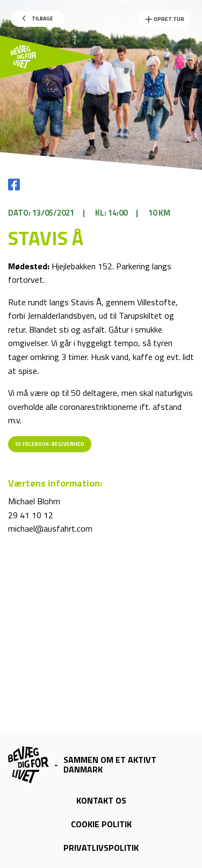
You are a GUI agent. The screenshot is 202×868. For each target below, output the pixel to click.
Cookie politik (101, 824)
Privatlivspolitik (101, 848)
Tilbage (38, 19)
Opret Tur (164, 19)
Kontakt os (101, 800)
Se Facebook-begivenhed (50, 444)
